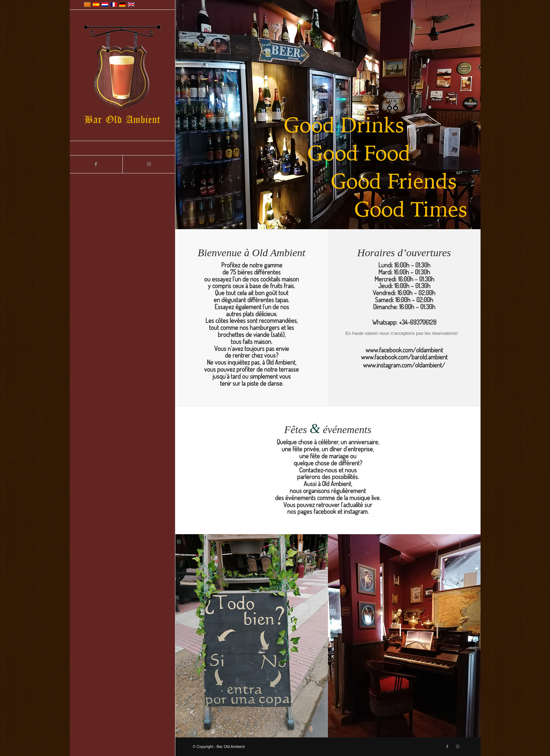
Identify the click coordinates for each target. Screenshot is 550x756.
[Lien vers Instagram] (149, 164)
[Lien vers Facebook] (96, 164)
